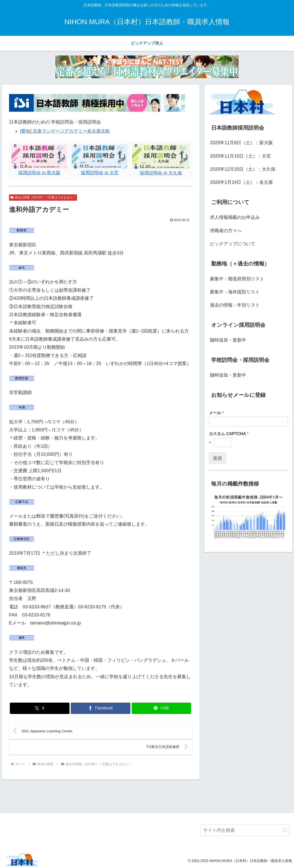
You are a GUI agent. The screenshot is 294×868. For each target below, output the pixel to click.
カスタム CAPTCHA (229, 434)
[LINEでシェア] (161, 708)
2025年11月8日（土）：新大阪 (241, 143)
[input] (245, 830)
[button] (285, 830)
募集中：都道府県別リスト (237, 279)
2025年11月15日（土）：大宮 (240, 156)
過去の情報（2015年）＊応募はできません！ (43, 197)
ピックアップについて (233, 244)
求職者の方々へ (226, 231)
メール (216, 413)
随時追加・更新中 (228, 340)
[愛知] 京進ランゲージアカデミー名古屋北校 (65, 131)
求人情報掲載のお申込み (235, 217)
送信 (217, 458)
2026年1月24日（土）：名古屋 (241, 182)
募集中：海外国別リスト (235, 292)
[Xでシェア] (40, 708)
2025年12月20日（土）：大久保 (243, 169)
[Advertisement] (147, 795)
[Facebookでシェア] (100, 708)
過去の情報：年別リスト (235, 305)
